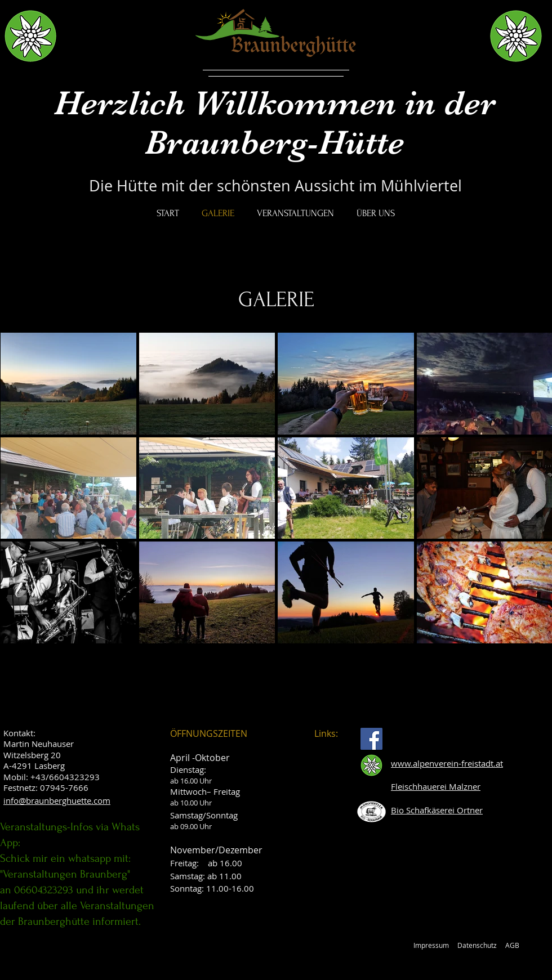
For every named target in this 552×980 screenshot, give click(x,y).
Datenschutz (477, 945)
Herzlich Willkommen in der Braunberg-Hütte (275, 123)
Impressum (431, 945)
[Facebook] (371, 739)
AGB (512, 945)
